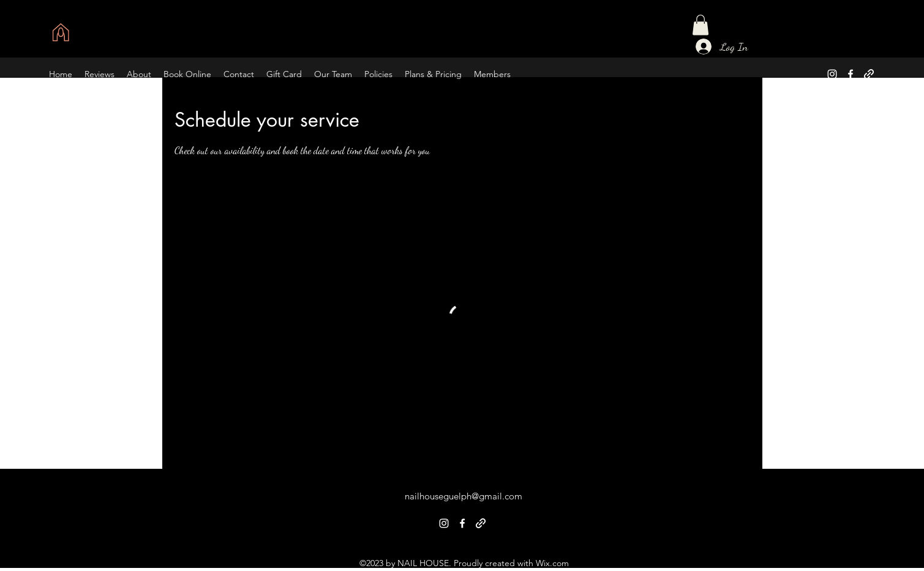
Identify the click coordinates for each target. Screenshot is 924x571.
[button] (701, 25)
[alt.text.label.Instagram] (832, 74)
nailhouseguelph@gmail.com (464, 496)
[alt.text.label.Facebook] (851, 74)
